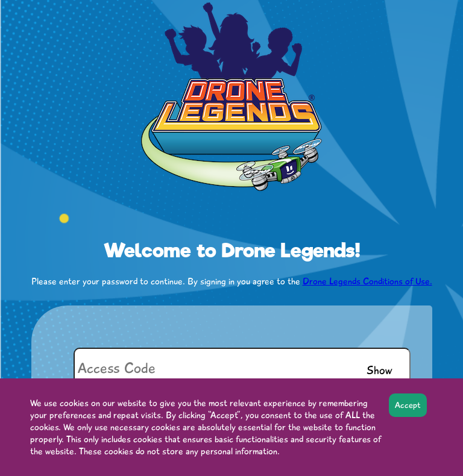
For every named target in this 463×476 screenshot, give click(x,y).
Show (380, 370)
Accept (408, 405)
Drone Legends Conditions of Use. (367, 281)
